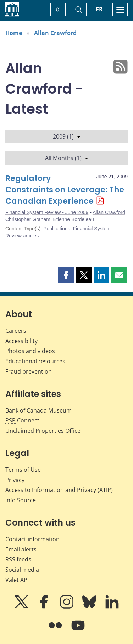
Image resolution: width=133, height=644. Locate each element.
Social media (22, 570)
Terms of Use (23, 470)
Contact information (32, 539)
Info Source (21, 500)
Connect (22, 420)
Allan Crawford (55, 33)
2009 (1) (66, 136)
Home (14, 33)
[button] (66, 275)
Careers (16, 331)
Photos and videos (30, 351)
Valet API (17, 580)
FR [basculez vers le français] (99, 9)
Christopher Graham (28, 219)
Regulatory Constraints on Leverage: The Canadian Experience (65, 190)
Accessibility (21, 341)
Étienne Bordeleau (74, 219)
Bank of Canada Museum (38, 410)
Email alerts (21, 549)
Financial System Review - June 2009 (47, 212)
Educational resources (35, 361)
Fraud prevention (29, 371)
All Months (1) (66, 158)
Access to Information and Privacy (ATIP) (59, 490)
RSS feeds (18, 559)
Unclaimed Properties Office (43, 431)
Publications (57, 229)
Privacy (15, 480)
